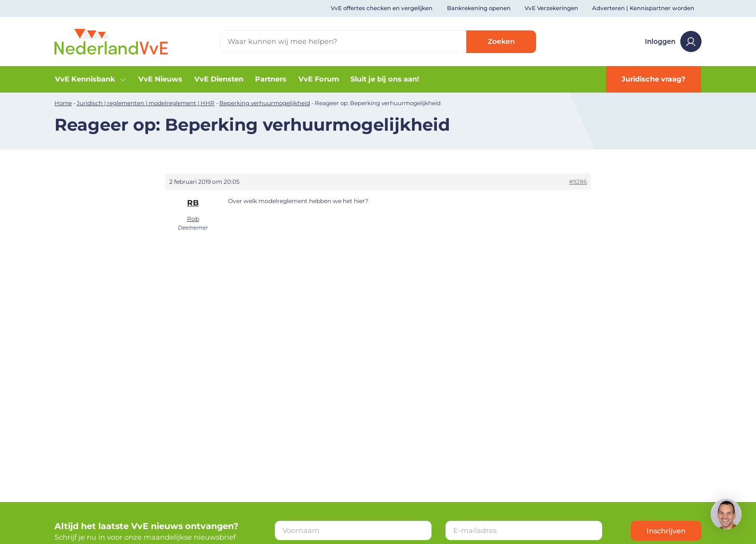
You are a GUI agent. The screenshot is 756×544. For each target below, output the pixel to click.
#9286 (578, 182)
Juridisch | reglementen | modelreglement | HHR (146, 103)
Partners (271, 79)
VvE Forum (319, 79)
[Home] (111, 41)
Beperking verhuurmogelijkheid (265, 103)
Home (63, 103)
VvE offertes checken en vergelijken (382, 8)
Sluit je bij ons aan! (385, 79)
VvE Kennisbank (91, 79)
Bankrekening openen (479, 8)
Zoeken (501, 41)
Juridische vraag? (654, 79)
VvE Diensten (219, 79)
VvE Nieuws (160, 79)
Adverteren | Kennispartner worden (643, 8)
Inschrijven (666, 531)
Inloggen (673, 41)
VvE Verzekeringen (551, 8)
